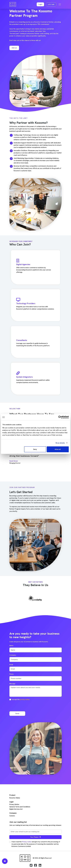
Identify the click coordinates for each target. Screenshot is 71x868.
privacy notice (25, 699)
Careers (12, 816)
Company (13, 655)
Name (11, 646)
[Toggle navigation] (60, 4)
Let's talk (51, 4)
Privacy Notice (14, 804)
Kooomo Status (15, 798)
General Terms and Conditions (20, 807)
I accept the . (21, 699)
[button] (40, 4)
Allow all (58, 449)
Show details (60, 443)
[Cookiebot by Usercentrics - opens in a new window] (60, 417)
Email (11, 665)
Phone (11, 674)
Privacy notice (27, 842)
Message (12, 684)
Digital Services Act (16, 809)
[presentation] (25, 706)
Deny (35, 449)
